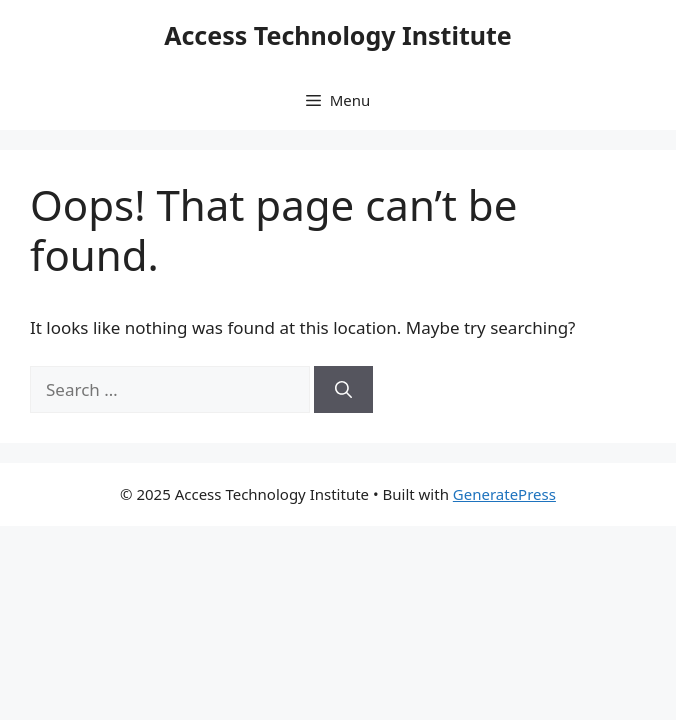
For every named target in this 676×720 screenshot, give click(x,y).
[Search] (343, 390)
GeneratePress (504, 494)
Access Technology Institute (338, 35)
